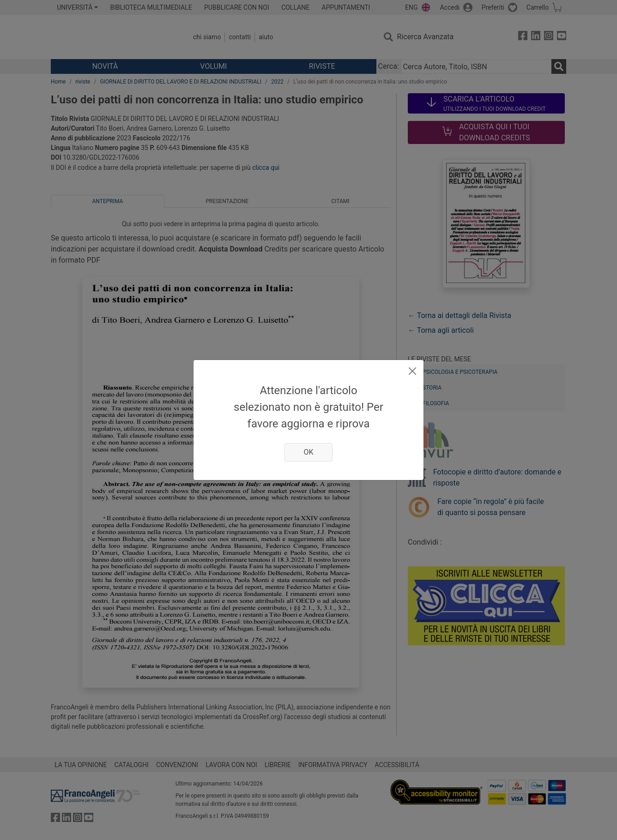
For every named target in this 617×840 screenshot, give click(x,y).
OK (308, 452)
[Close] (412, 371)
